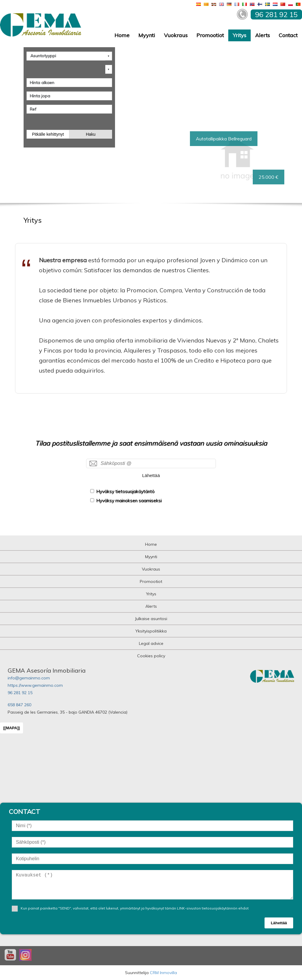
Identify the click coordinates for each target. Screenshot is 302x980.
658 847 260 (19, 705)
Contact (288, 35)
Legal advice (151, 643)
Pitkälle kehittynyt (48, 134)
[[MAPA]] (12, 728)
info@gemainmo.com (29, 678)
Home (122, 35)
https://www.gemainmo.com (35, 685)
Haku (91, 134)
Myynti (147, 35)
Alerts (262, 35)
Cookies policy (151, 656)
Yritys (239, 35)
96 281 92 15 (20, 693)
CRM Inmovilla (163, 973)
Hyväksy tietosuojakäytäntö (125, 491)
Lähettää (151, 475)
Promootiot (210, 35)
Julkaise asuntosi (151, 619)
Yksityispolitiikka (151, 631)
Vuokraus (176, 35)
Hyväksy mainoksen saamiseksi (129, 500)
